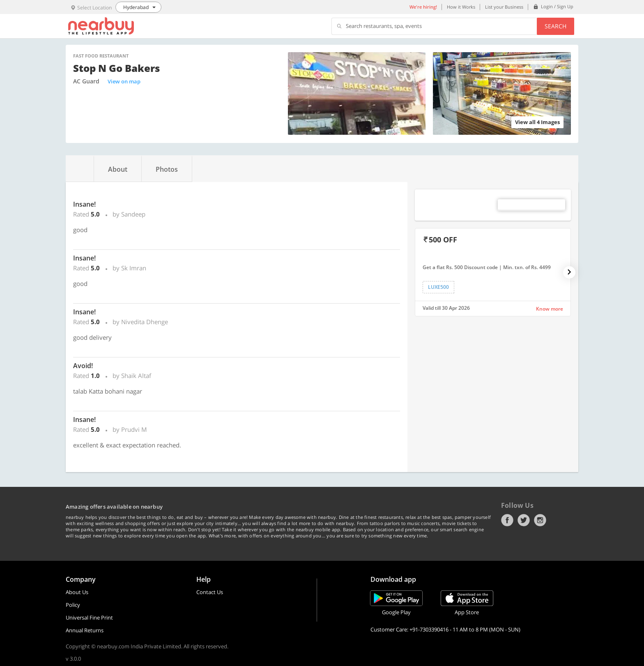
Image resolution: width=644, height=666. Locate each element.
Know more (550, 309)
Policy (73, 605)
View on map (124, 81)
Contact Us (210, 592)
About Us (77, 592)
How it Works (461, 7)
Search (555, 26)
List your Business (504, 7)
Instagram (540, 520)
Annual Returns (85, 630)
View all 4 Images (537, 122)
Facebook (507, 520)
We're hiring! (423, 7)
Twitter (524, 520)
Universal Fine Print (89, 618)
